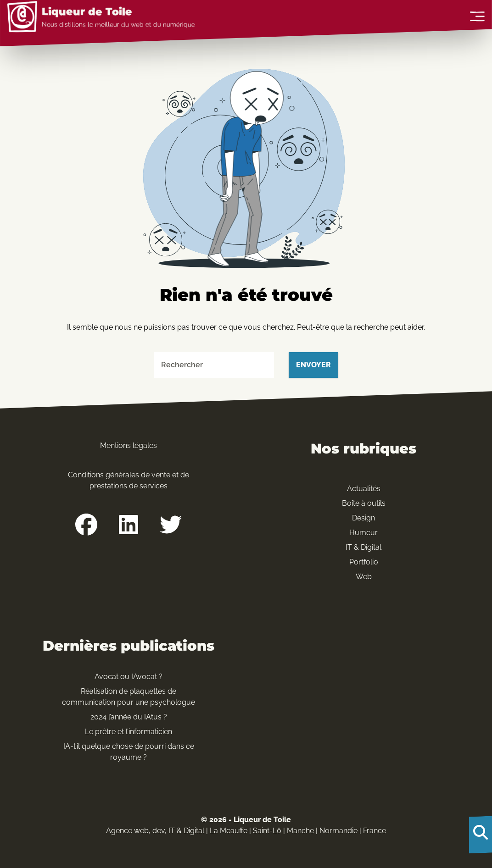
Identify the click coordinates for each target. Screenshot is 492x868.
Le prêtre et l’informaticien (129, 732)
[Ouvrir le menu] (477, 17)
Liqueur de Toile (87, 12)
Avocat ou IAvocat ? (129, 677)
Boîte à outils (364, 503)
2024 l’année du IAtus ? (129, 717)
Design (363, 518)
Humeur (363, 533)
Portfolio (364, 562)
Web (364, 577)
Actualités (364, 489)
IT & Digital (363, 547)
